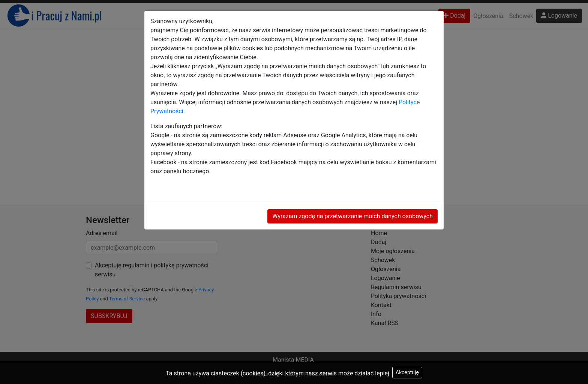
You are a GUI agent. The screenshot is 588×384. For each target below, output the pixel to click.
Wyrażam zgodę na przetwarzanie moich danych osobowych (352, 216)
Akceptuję (407, 372)
